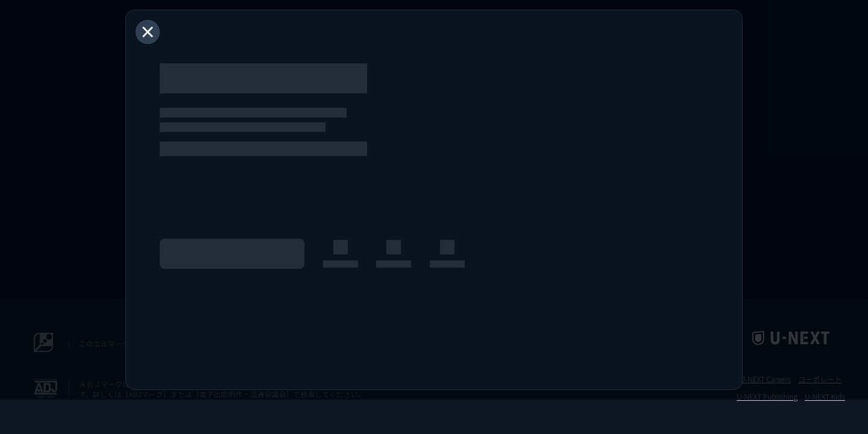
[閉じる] (148, 32)
